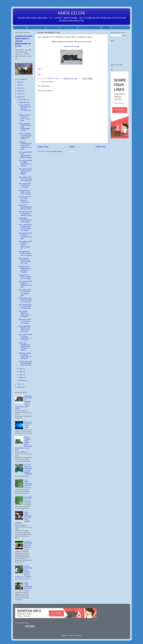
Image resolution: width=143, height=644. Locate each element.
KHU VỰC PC (53, 27)
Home (72, 147)
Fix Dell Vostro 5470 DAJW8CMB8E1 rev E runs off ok (26, 363)
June (21, 369)
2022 (19, 85)
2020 (19, 91)
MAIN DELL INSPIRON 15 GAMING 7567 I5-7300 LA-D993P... (25, 347)
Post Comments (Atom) (55, 151)
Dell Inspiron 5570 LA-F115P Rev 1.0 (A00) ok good (25, 293)
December (23, 99)
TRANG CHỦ (20, 27)
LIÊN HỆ (106, 27)
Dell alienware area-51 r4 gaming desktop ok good (26, 213)
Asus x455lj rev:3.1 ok (28, 498)
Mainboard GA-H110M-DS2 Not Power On (28, 545)
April (21, 375)
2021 (19, 88)
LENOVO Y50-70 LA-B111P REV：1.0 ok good (25, 118)
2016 (19, 387)
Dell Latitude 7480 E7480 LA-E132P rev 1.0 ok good (26, 300)
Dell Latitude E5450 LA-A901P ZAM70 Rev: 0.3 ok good (25, 163)
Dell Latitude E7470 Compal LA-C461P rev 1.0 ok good (26, 236)
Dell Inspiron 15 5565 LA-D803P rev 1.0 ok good (25, 277)
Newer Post (43, 147)
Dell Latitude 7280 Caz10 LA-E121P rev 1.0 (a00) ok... (26, 179)
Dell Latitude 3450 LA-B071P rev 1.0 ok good (25, 185)
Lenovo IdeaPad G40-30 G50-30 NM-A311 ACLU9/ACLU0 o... (25, 109)
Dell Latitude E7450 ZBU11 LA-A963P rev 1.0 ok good (25, 284)
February (22, 380)
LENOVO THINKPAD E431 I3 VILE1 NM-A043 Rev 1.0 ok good (25, 146)
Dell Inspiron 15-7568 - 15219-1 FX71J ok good (25, 192)
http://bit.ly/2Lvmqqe (72, 46)
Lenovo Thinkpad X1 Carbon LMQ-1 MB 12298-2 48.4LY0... (25, 136)
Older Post (101, 147)
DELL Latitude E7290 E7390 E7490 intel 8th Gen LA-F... (25, 261)
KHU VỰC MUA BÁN (36, 27)
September (23, 102)
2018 (19, 97)
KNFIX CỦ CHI (71, 13)
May (21, 372)
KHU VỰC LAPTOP (69, 27)
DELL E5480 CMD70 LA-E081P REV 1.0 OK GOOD (25, 314)
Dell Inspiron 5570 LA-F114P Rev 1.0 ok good (25, 321)
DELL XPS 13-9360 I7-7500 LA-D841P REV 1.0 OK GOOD (25, 337)
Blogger (79, 636)
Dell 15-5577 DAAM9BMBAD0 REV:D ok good (25, 207)
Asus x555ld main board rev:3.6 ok (28, 483)
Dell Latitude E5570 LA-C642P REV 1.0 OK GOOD (25, 307)
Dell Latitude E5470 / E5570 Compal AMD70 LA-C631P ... (25, 172)
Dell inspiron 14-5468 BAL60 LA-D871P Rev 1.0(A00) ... (25, 269)
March (22, 378)
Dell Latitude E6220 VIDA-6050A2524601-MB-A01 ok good (25, 155)
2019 (19, 94)
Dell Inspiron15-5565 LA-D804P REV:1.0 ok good (25, 253)
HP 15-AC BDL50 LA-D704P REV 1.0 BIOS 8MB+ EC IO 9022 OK (28, 469)
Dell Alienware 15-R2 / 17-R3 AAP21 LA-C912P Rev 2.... (25, 199)
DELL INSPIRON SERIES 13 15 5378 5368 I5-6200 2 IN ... (25, 329)
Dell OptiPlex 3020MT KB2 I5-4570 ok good (25, 220)
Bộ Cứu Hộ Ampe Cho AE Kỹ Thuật (28, 425)
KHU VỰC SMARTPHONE (89, 27)
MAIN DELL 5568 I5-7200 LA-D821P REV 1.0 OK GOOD (25, 356)
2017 (19, 384)
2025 (19, 82)
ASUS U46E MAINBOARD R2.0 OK (28, 586)
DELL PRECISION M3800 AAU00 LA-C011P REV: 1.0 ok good (25, 227)
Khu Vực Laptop (47, 82)
